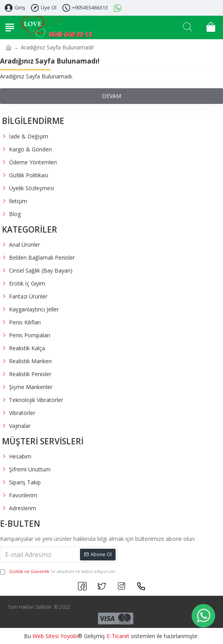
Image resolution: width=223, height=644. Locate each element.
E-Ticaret (118, 636)
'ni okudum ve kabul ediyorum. (58, 572)
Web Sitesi (46, 636)
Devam (111, 96)
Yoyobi (69, 636)
